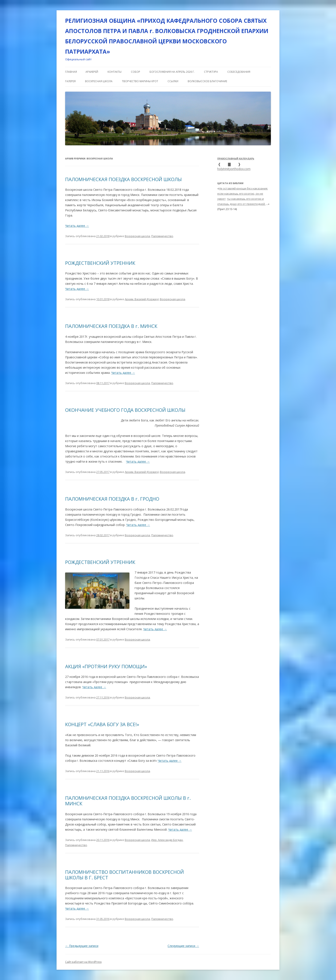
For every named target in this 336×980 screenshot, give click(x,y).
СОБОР (136, 72)
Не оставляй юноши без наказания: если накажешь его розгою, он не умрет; (243, 194)
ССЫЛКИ (173, 81)
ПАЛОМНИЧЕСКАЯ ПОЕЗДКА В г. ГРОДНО (112, 499)
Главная (71, 72)
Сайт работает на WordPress (83, 962)
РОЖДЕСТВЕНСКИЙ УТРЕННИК (100, 263)
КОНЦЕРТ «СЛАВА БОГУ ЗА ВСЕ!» (102, 724)
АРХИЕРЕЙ (92, 72)
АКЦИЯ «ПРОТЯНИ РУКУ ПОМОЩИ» (106, 666)
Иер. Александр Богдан (167, 840)
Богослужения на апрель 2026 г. (172, 72)
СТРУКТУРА (211, 72)
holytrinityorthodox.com (234, 169)
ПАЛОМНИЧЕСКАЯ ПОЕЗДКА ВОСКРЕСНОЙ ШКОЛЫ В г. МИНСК (128, 801)
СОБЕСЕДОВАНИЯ (239, 72)
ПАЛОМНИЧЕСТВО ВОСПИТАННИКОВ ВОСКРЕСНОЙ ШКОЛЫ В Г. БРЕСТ (124, 875)
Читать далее (77, 226)
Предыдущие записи (82, 946)
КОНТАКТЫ (115, 72)
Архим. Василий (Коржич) (142, 299)
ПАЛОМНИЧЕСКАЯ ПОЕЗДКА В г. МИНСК (111, 326)
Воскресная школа (137, 236)
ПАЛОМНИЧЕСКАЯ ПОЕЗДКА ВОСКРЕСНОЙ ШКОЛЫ (123, 179)
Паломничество (162, 236)
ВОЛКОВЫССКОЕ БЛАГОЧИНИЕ (207, 81)
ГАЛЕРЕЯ (70, 81)
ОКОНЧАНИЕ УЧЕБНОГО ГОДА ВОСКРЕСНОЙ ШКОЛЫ (125, 410)
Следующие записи (183, 946)
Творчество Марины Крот (140, 81)
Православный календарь (236, 158)
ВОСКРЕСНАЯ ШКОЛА (99, 81)
